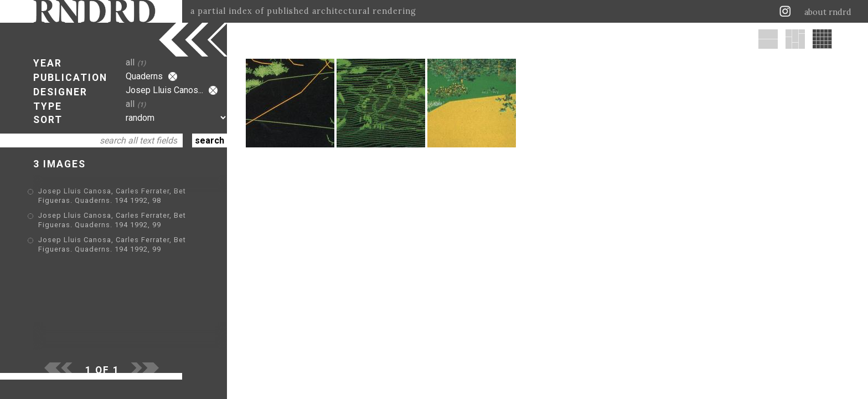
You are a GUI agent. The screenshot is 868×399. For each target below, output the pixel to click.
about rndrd (828, 12)
